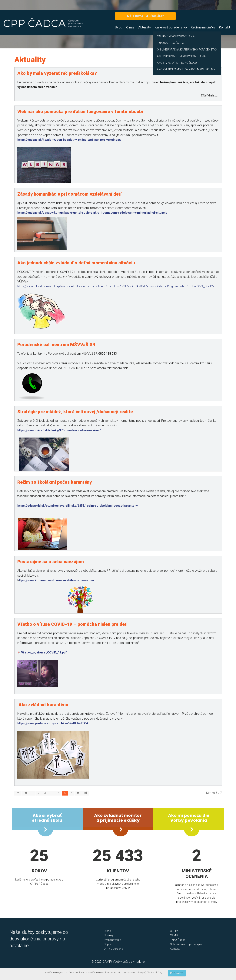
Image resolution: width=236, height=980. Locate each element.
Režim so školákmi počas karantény (55, 482)
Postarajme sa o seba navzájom (51, 562)
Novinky (109, 935)
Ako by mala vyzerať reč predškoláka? (57, 73)
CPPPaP (175, 931)
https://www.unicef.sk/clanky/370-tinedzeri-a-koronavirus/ (59, 430)
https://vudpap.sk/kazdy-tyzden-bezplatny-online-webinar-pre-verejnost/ (69, 140)
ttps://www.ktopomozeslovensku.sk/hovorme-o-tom (57, 580)
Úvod (119, 27)
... (52, 793)
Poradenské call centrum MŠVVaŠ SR (56, 345)
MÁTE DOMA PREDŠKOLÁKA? (145, 16)
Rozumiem (177, 973)
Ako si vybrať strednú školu (47, 818)
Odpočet (109, 944)
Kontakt (225, 27)
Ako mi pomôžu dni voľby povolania (189, 818)
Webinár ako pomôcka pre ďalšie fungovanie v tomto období (80, 112)
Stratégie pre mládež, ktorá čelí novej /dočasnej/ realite (75, 412)
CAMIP (174, 935)
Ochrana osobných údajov (186, 944)
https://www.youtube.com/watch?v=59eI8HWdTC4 (53, 723)
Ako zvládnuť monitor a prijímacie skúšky (118, 818)
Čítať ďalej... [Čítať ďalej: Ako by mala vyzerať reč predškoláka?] (209, 95)
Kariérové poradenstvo (171, 27)
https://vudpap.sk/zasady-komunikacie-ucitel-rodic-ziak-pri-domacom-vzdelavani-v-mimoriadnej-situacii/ (92, 213)
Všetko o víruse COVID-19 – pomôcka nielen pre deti (73, 624)
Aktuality (145, 27)
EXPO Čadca (178, 940)
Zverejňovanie (112, 940)
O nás (130, 27)
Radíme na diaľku (203, 27)
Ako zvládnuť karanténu (43, 705)
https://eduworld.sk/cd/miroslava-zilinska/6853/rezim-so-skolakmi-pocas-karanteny (78, 506)
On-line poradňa (113, 949)
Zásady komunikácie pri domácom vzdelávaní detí (69, 194)
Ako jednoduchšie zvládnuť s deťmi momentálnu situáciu (76, 263)
